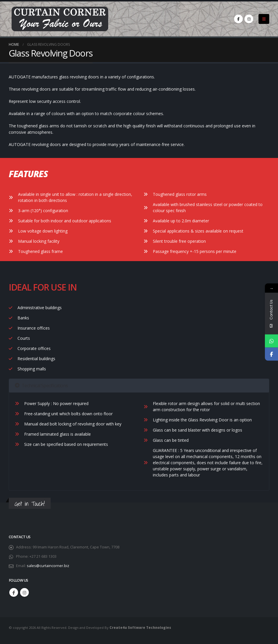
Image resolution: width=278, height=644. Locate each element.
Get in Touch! (30, 504)
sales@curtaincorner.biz (48, 566)
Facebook (14, 592)
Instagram (24, 592)
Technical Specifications (41, 386)
